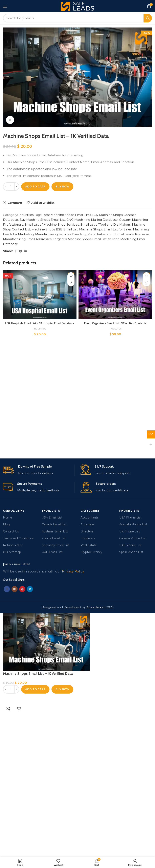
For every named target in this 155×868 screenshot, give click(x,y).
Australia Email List (55, 674)
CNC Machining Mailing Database (92, 220)
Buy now (62, 186)
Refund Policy (13, 688)
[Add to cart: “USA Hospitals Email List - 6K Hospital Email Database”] (71, 283)
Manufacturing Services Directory (61, 234)
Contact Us (11, 674)
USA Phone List (130, 661)
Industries (26, 215)
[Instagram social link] (15, 732)
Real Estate (89, 688)
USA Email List (52, 661)
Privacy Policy (73, 714)
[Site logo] (78, 6)
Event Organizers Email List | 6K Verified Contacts (115, 323)
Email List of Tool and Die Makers (105, 224)
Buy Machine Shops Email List (42, 220)
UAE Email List (52, 695)
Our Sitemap (12, 695)
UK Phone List (129, 674)
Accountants (90, 661)
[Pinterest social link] (21, 251)
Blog (6, 667)
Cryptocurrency (91, 695)
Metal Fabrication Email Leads (110, 234)
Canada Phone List (133, 681)
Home (8, 661)
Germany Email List (56, 688)
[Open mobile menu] (5, 6)
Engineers (88, 681)
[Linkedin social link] (26, 251)
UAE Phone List (130, 688)
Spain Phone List (131, 695)
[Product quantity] (11, 187)
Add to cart (35, 186)
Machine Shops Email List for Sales (105, 229)
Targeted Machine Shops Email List (80, 239)
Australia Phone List (133, 667)
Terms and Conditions (18, 681)
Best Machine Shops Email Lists (67, 215)
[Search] (77, 18)
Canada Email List (54, 667)
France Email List (54, 681)
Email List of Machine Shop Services (52, 224)
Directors (87, 674)
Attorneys (87, 667)
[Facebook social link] (16, 251)
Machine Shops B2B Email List (55, 229)
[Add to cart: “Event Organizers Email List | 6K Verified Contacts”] (146, 283)
